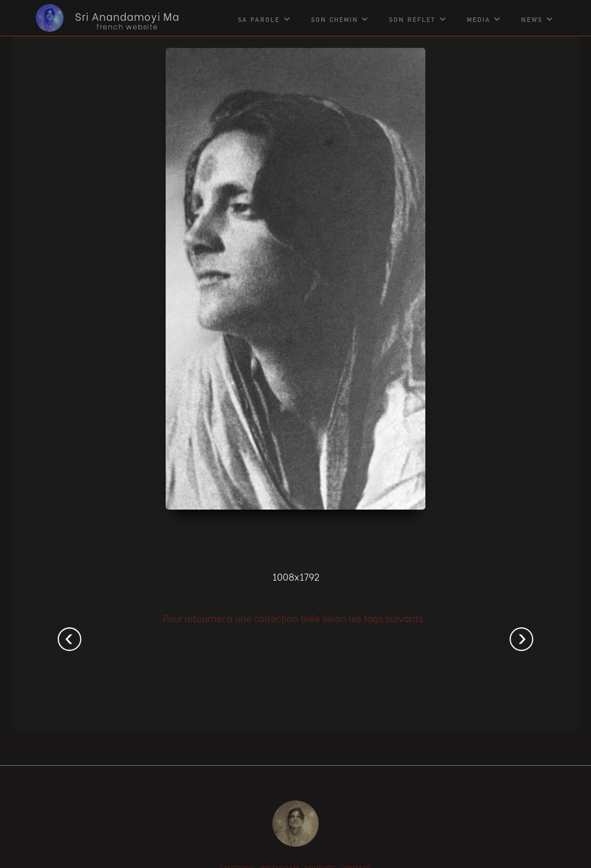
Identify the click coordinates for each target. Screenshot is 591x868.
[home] (99, 18)
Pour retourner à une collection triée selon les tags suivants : (295, 618)
